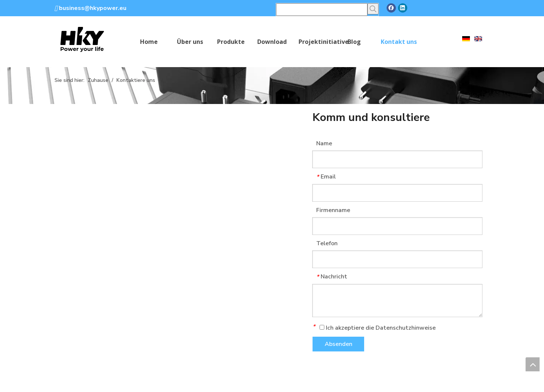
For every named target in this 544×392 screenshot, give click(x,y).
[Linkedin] (403, 8)
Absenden (339, 344)
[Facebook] (391, 8)
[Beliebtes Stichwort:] (373, 9)
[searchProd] (322, 10)
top (533, 364)
